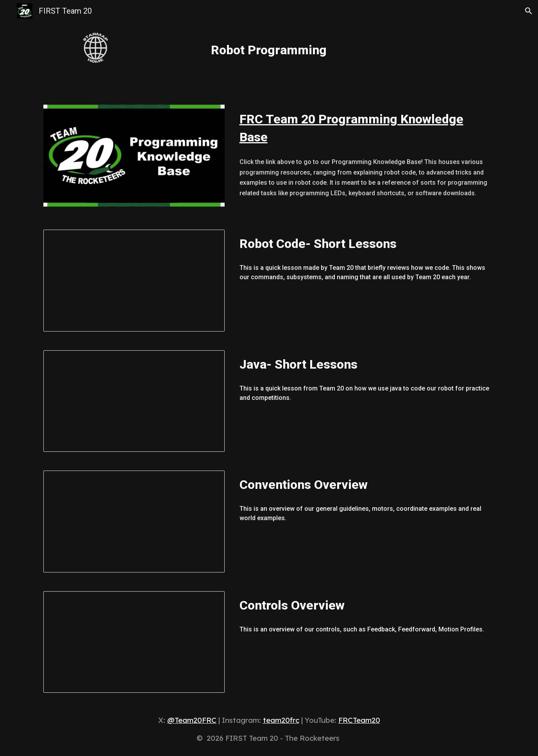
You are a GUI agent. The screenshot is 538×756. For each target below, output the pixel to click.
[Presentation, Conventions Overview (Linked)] (134, 522)
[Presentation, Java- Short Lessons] (134, 401)
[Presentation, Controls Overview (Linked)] (134, 642)
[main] (269, 46)
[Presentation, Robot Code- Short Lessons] (134, 281)
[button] (529, 11)
